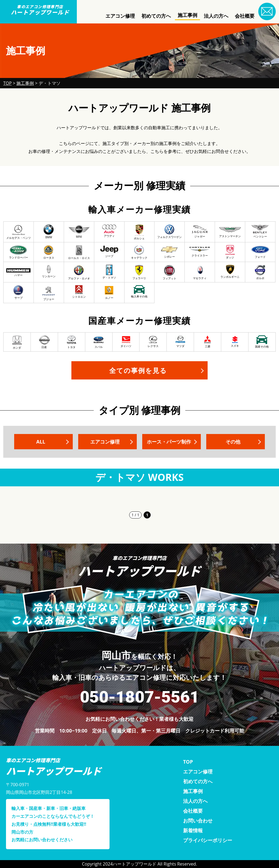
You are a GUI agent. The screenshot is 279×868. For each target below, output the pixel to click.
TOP (188, 762)
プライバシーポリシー (208, 840)
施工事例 (187, 15)
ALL (41, 442)
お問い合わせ (198, 821)
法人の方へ (216, 16)
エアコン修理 (120, 16)
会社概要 (245, 16)
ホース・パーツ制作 (169, 442)
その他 (233, 442)
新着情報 (193, 830)
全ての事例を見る (138, 370)
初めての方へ (156, 16)
